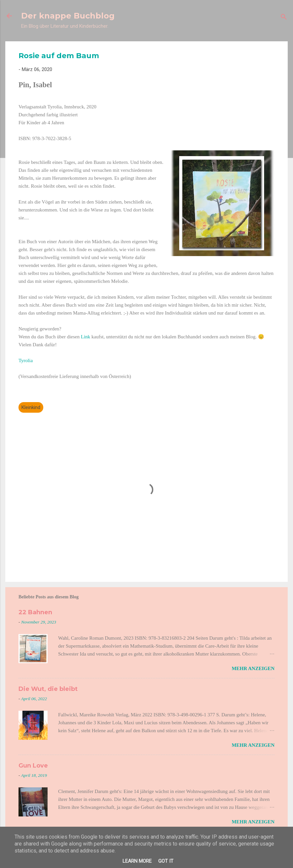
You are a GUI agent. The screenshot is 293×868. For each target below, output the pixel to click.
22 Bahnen (35, 612)
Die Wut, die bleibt (48, 689)
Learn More (137, 861)
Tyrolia (26, 360)
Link (86, 337)
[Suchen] (284, 18)
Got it (166, 861)
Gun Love (33, 766)
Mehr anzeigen (253, 668)
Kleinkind (31, 407)
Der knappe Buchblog (68, 16)
